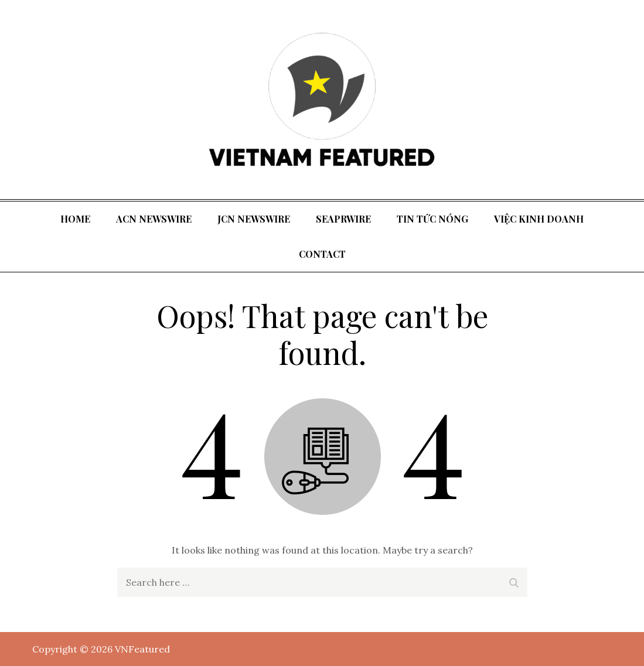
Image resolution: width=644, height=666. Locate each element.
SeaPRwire (343, 219)
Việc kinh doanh (539, 219)
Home (75, 219)
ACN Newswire (154, 219)
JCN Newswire (254, 219)
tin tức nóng (432, 219)
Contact (322, 254)
